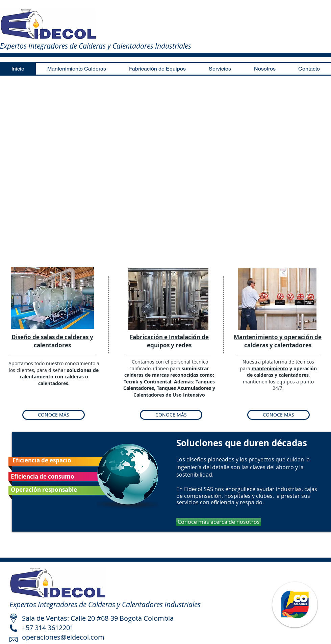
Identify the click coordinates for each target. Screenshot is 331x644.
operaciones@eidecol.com (63, 637)
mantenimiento (270, 368)
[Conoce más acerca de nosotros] (219, 522)
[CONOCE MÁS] (54, 415)
